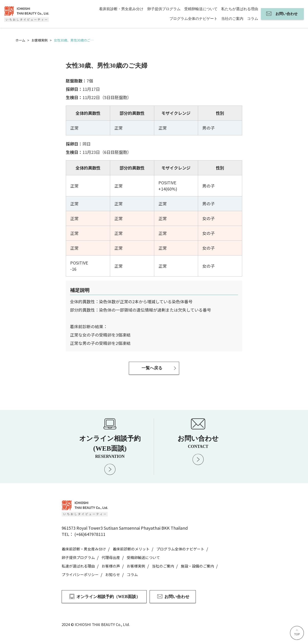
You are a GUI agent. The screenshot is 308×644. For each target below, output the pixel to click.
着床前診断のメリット (131, 549)
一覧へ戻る (152, 368)
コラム (253, 19)
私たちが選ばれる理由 (240, 9)
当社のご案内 (232, 19)
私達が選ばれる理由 (78, 566)
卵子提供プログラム (164, 9)
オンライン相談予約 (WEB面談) (110, 447)
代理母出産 (111, 557)
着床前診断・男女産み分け (121, 9)
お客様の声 (111, 566)
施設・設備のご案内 (197, 566)
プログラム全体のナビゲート (193, 19)
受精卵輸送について (201, 9)
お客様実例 (136, 566)
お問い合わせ (287, 14)
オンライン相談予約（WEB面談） (108, 597)
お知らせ (113, 575)
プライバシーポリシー (80, 575)
